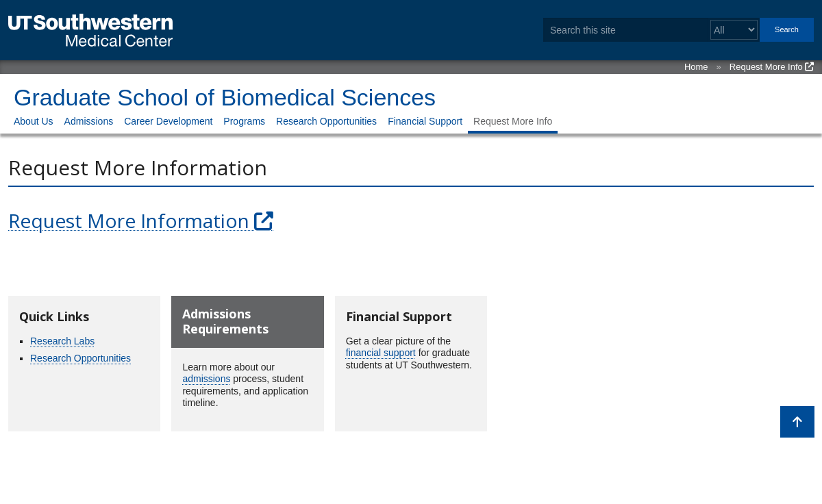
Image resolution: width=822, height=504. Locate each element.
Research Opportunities (326, 121)
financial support (381, 353)
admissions (206, 379)
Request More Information (129, 220)
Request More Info (766, 67)
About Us (34, 121)
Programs (244, 121)
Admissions (89, 121)
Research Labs (62, 341)
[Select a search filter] (734, 30)
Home (696, 67)
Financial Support (425, 121)
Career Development (168, 121)
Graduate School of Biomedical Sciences (225, 97)
